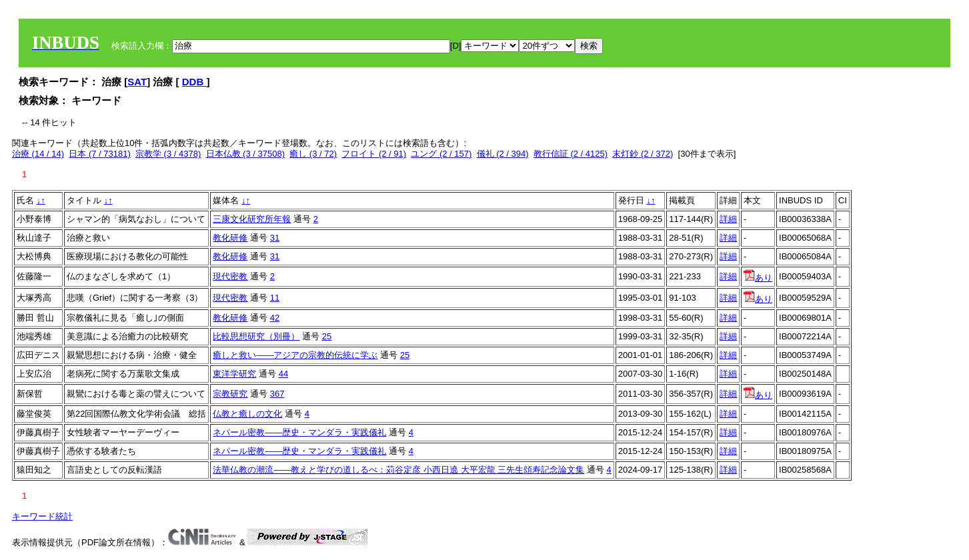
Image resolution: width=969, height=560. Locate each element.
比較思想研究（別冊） (256, 336)
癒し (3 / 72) (313, 154)
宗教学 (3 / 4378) (168, 154)
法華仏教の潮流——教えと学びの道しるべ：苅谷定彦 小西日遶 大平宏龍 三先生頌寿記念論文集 (398, 470)
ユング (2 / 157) (441, 154)
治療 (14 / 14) (38, 154)
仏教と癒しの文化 (247, 414)
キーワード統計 (42, 516)
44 (283, 374)
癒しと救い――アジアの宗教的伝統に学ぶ (295, 355)
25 (327, 336)
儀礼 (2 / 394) (503, 154)
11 (275, 298)
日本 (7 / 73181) (100, 154)
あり (758, 278)
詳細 (728, 219)
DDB (194, 82)
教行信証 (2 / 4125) (571, 154)
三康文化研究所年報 (252, 219)
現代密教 (230, 276)
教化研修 (230, 238)
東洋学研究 (234, 374)
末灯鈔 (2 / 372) (643, 154)
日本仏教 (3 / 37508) (246, 154)
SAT (137, 82)
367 (277, 394)
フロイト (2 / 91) (374, 154)
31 (275, 238)
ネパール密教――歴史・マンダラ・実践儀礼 (299, 432)
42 (275, 318)
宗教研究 (230, 394)
